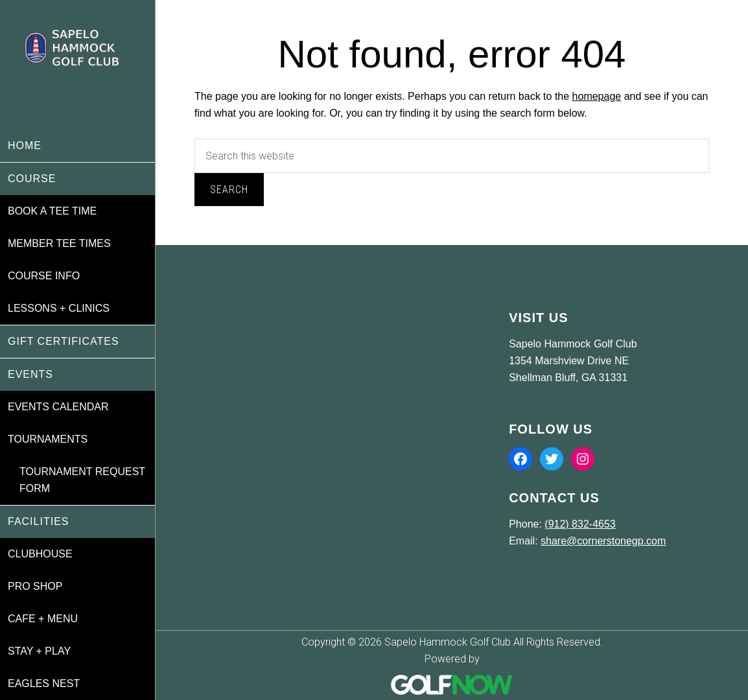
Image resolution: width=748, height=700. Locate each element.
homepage (597, 96)
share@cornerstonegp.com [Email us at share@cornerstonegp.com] (603, 541)
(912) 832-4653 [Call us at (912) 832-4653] (580, 524)
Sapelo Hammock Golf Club (77, 65)
